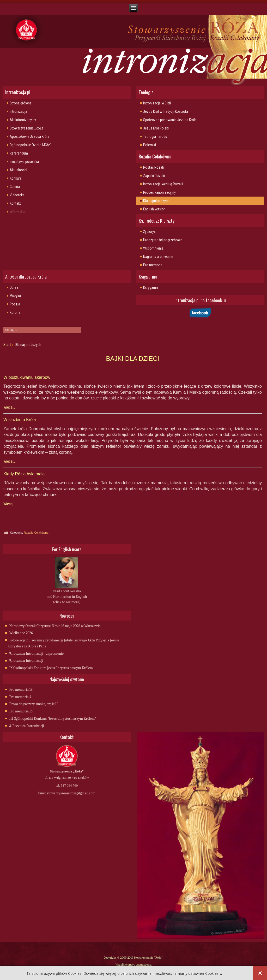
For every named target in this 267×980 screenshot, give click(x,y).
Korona (15, 312)
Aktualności (18, 170)
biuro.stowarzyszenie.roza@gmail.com (67, 793)
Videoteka (17, 195)
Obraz (14, 287)
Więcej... (10, 407)
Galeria (15, 187)
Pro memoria (153, 265)
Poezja (15, 304)
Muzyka (15, 296)
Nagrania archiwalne (158, 257)
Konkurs (16, 178)
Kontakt (15, 203)
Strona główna (21, 103)
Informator (18, 212)
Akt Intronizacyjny (23, 120)
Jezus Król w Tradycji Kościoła (166, 111)
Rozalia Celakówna (36, 533)
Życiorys (149, 232)
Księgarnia (151, 287)
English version (154, 209)
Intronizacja (18, 111)
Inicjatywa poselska (24, 162)
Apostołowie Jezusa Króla (29, 137)
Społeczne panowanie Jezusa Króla (170, 120)
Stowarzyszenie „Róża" (27, 128)
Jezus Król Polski (156, 128)
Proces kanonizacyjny (159, 192)
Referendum (19, 153)
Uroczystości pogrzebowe (163, 240)
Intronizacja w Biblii (157, 103)
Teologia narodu (155, 137)
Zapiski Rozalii (154, 176)
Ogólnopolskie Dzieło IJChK (30, 145)
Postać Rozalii (154, 167)
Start (7, 345)
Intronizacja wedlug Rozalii (163, 184)
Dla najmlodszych (156, 201)
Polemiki (150, 145)
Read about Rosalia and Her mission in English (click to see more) (67, 597)
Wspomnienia (153, 248)
